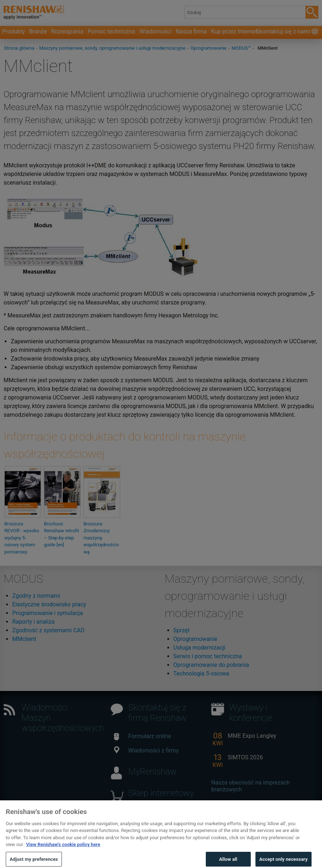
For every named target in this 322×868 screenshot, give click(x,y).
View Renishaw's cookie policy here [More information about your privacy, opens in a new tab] (63, 852)
